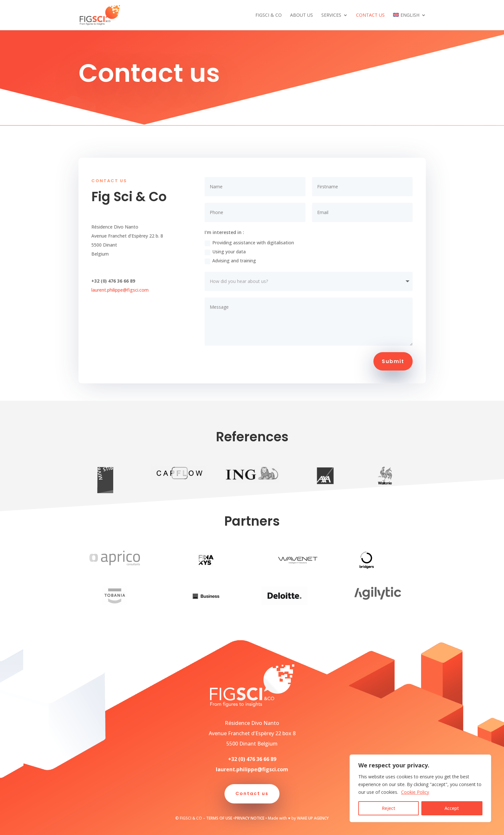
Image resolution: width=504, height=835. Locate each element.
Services (331, 15)
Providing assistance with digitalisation (249, 243)
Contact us (370, 15)
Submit (393, 361)
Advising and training (230, 261)
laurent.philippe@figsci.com (120, 290)
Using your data (225, 252)
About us (302, 15)
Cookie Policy (415, 792)
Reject (389, 808)
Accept (452, 808)
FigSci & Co (269, 15)
